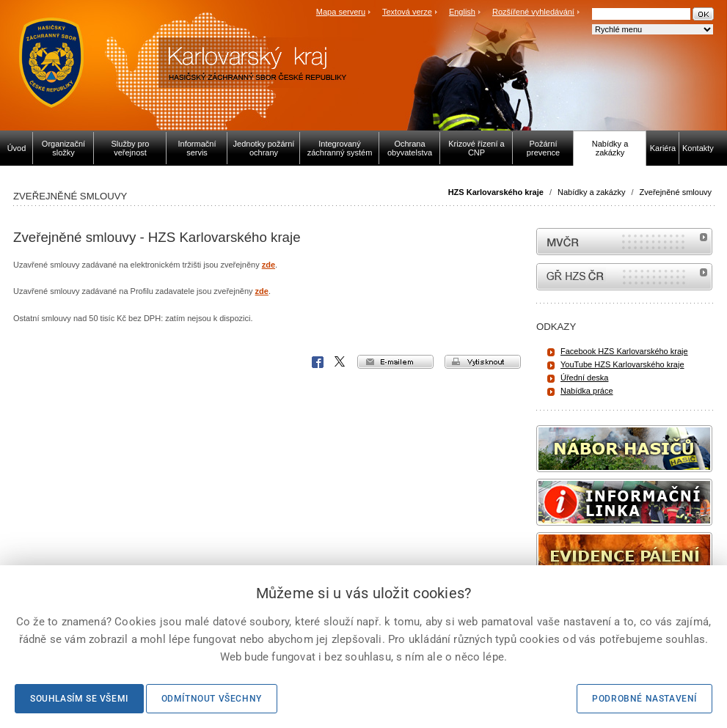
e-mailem (395, 362)
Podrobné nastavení (644, 699)
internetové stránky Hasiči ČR (624, 277)
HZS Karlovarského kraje (497, 192)
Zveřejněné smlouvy (676, 192)
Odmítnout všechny (212, 699)
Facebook (318, 362)
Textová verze (407, 12)
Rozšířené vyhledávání (533, 12)
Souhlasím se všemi (79, 699)
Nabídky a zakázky (591, 192)
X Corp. (340, 362)
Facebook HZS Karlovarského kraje (624, 351)
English (462, 12)
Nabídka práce (587, 391)
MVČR (624, 242)
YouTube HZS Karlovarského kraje (622, 364)
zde (268, 265)
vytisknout (483, 362)
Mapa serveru (341, 12)
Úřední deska (584, 378)
